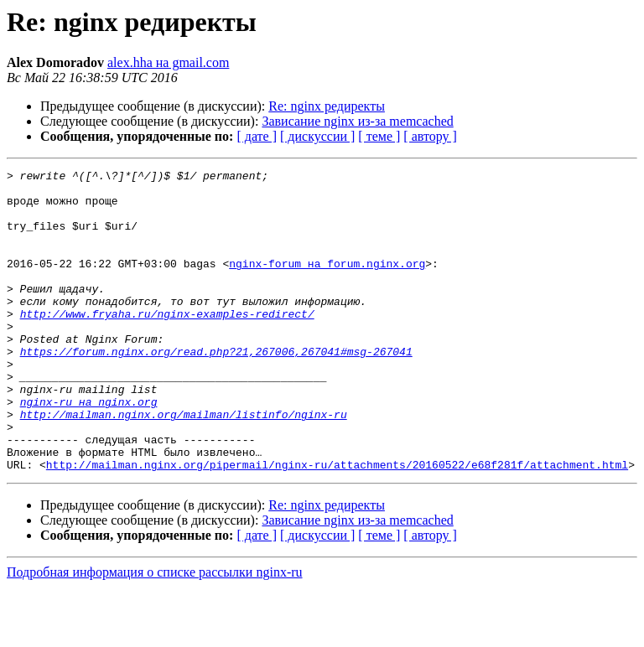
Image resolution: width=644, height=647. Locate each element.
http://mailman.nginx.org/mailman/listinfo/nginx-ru (184, 464)
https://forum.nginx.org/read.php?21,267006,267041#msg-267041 (216, 389)
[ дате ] (257, 136)
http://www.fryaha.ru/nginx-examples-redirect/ (167, 344)
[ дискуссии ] (317, 136)
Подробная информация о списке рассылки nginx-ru (155, 632)
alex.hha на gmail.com (168, 62)
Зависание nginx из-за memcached (357, 121)
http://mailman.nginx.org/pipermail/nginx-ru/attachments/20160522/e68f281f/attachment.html (337, 525)
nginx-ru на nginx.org (89, 449)
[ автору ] (430, 136)
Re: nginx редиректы (327, 106)
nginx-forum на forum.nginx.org (327, 283)
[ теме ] (379, 136)
